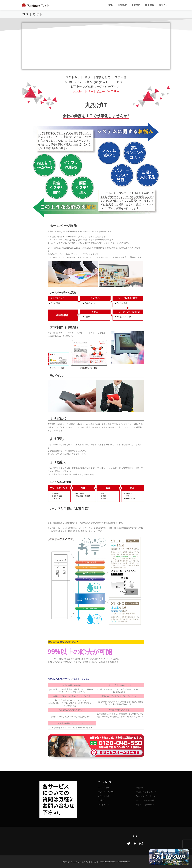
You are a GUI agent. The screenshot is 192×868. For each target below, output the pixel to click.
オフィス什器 (104, 796)
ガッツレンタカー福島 (145, 800)
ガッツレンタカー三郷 (145, 805)
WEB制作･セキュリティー (147, 792)
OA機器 (101, 800)
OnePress (105, 862)
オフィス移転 (104, 787)
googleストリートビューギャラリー (96, 91)
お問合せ (163, 5)
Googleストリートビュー (146, 796)
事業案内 (136, 5)
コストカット (104, 805)
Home (110, 5)
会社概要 (122, 5)
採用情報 (150, 5)
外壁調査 (140, 787)
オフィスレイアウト (106, 792)
